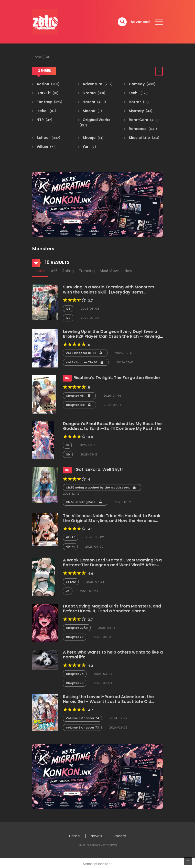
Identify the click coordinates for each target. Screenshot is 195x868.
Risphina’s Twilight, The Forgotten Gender (117, 378)
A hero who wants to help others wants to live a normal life (113, 655)
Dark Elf (47, 93)
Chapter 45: (78, 396)
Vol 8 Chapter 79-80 (84, 362)
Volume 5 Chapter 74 (82, 718)
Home (37, 57)
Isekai (46, 111)
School (48, 138)
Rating (68, 271)
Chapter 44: (78, 405)
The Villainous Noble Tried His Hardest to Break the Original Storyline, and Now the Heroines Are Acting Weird (112, 521)
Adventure (97, 84)
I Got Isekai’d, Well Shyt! (98, 469)
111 (67, 445)
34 (68, 591)
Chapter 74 (75, 674)
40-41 (70, 547)
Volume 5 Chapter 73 (82, 728)
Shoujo (93, 138)
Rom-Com (143, 120)
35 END (71, 582)
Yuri (89, 147)
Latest (40, 271)
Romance (142, 129)
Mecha (92, 111)
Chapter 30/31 (77, 628)
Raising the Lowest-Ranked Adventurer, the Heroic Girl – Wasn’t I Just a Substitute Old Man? (108, 702)
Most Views (110, 271)
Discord (120, 836)
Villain (46, 147)
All (48, 57)
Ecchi (138, 93)
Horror (138, 102)
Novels (96, 836)
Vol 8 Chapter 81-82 (84, 353)
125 (68, 318)
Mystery (140, 111)
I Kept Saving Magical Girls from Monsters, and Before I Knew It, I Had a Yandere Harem (112, 609)
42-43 (71, 537)
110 (68, 454)
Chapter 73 (75, 683)
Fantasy (49, 102)
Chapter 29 (75, 637)
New (128, 271)
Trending (87, 271)
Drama (94, 93)
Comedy (142, 84)
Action (48, 84)
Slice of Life (144, 138)
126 (68, 309)
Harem (94, 102)
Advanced (140, 22)
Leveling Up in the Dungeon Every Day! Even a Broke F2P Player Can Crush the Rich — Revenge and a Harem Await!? (113, 336)
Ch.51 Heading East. (84, 502)
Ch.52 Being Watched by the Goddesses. (101, 487)
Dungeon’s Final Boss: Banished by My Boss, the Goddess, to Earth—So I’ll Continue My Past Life (112, 426)
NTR (44, 120)
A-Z (54, 271)
